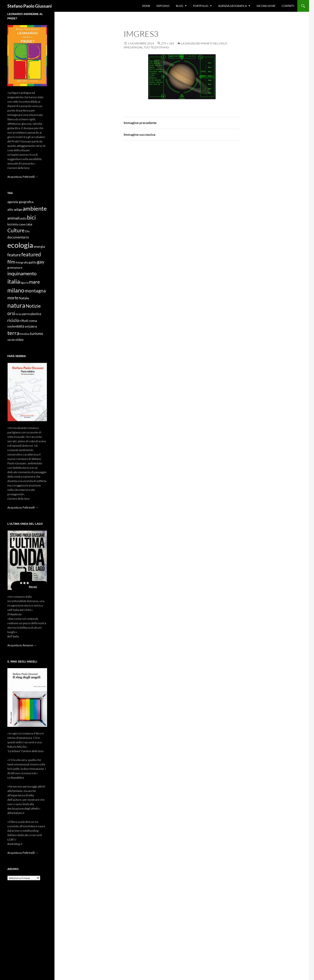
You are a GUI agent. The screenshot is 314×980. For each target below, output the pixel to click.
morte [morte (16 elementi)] (13, 298)
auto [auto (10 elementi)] (23, 218)
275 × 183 (168, 43)
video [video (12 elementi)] (19, 339)
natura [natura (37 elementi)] (16, 305)
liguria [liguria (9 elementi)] (24, 283)
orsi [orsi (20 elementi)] (11, 313)
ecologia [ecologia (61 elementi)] (20, 245)
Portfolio (201, 6)
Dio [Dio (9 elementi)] (27, 231)
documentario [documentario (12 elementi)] (18, 237)
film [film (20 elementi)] (11, 262)
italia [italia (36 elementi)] (14, 281)
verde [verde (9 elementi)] (11, 340)
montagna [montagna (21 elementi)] (35, 291)
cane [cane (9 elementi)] (22, 224)
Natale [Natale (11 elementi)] (24, 298)
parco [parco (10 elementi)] (26, 314)
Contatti (288, 6)
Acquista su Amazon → (22, 645)
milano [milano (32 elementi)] (16, 290)
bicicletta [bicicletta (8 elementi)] (13, 224)
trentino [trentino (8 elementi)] (25, 334)
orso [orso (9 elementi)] (19, 314)
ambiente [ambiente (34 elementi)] (35, 208)
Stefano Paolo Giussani (30, 6)
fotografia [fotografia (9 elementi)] (22, 262)
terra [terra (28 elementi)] (13, 333)
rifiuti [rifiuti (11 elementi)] (24, 321)
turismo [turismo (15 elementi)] (37, 333)
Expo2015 (163, 6)
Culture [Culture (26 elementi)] (16, 230)
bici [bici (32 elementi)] (31, 217)
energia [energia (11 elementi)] (39, 247)
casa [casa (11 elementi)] (29, 224)
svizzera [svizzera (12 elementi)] (31, 326)
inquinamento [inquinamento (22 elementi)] (22, 273)
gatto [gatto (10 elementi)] (33, 262)
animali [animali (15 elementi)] (13, 218)
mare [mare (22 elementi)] (34, 282)
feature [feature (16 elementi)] (14, 255)
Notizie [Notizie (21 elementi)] (33, 306)
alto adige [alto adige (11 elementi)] (15, 209)
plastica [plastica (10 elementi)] (36, 314)
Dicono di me (266, 6)
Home (146, 6)
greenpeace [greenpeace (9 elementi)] (15, 268)
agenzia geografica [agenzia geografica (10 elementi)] (20, 202)
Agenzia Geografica (232, 6)
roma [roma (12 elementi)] (33, 321)
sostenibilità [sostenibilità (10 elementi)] (16, 326)
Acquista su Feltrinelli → (23, 177)
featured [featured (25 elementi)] (31, 254)
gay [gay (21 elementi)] (41, 262)
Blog (180, 6)
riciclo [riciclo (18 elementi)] (13, 320)
